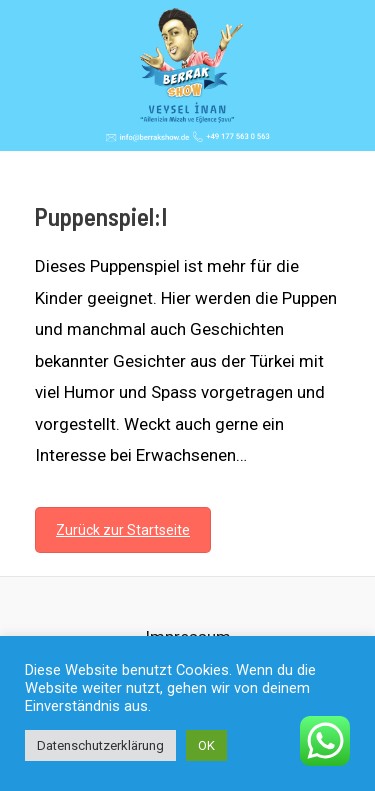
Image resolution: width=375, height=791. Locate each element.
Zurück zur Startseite (123, 530)
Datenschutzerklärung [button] (100, 745)
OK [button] (206, 745)
